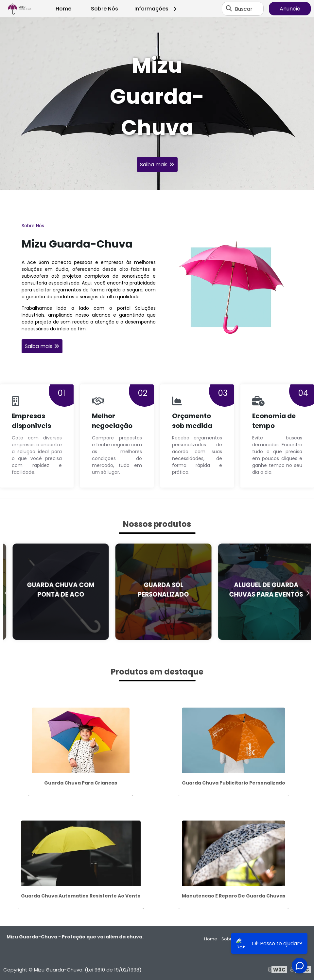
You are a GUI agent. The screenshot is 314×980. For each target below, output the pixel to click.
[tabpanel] (157, 104)
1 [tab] (157, 182)
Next (307, 592)
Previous (7, 592)
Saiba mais (154, 165)
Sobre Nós (105, 9)
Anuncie (290, 9)
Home (63, 9)
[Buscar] (229, 9)
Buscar (244, 9)
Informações (157, 9)
